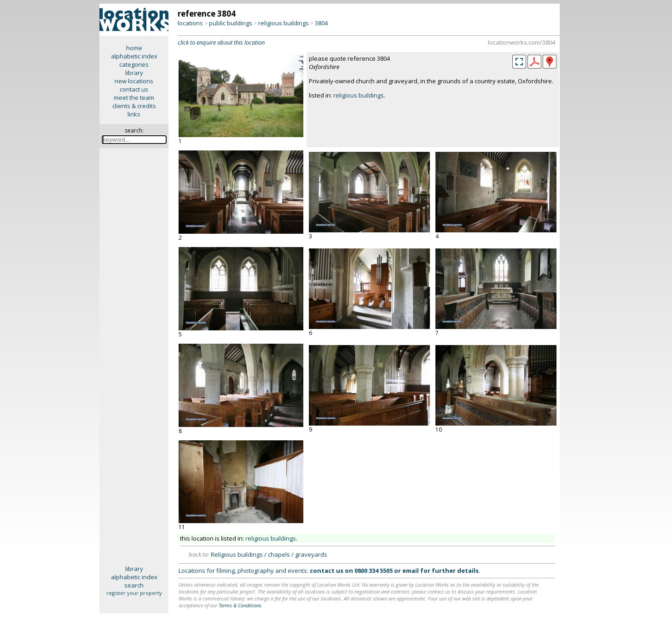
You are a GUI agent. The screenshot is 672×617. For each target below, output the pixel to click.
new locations (134, 81)
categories (134, 64)
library (134, 73)
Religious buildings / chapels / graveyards (269, 554)
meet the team (134, 98)
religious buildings (284, 23)
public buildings (231, 23)
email (411, 571)
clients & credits (134, 106)
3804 (321, 23)
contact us (134, 89)
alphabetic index (134, 56)
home (134, 48)
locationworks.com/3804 (521, 42)
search (134, 585)
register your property (134, 593)
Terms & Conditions (240, 605)
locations (190, 23)
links (134, 114)
